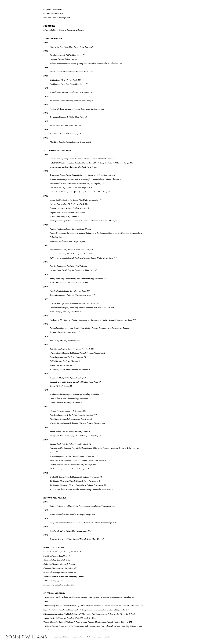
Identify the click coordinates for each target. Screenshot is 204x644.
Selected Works (78, 637)
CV (88, 637)
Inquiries (107, 637)
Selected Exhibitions (61, 637)
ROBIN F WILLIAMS (26, 637)
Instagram (97, 637)
